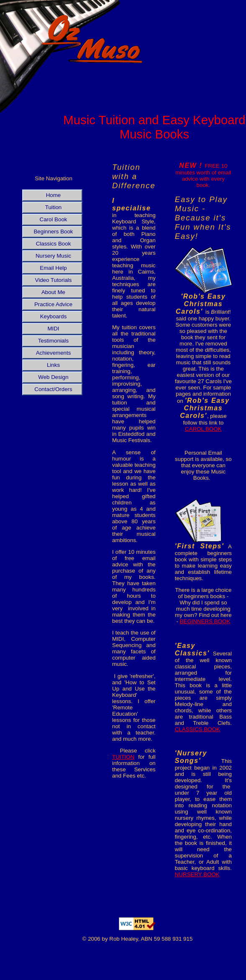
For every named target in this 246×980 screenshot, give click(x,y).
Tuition (54, 207)
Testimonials (53, 341)
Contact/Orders (53, 389)
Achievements (54, 353)
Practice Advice (53, 304)
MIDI (53, 329)
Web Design (53, 377)
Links (53, 365)
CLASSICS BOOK (197, 729)
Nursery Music (53, 256)
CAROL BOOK (203, 429)
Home (54, 195)
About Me (53, 292)
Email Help (53, 268)
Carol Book (54, 219)
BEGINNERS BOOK (205, 621)
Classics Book (54, 244)
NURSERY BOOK (197, 874)
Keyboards (54, 316)
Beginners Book (53, 232)
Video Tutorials (54, 280)
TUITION (123, 757)
